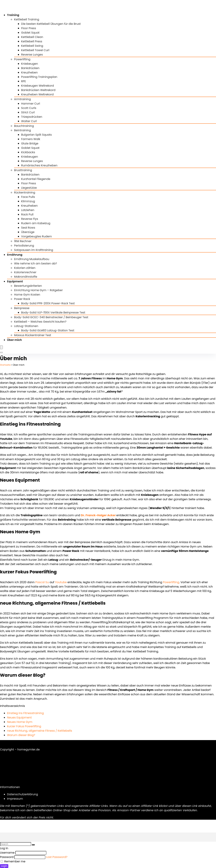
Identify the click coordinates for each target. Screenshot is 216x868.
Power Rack (22, 299)
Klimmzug (28, 201)
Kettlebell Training (27, 19)
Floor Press (29, 28)
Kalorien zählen (25, 268)
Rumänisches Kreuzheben (39, 165)
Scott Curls (29, 108)
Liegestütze (29, 188)
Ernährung (15, 255)
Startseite (5, 365)
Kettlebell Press (32, 41)
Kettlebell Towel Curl (35, 50)
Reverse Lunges (32, 55)
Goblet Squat (30, 33)
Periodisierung (24, 246)
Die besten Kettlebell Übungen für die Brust (51, 24)
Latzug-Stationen (26, 326)
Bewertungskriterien (28, 286)
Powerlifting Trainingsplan (39, 77)
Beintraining (23, 130)
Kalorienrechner (25, 272)
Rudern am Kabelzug (36, 223)
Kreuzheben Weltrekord (37, 94)
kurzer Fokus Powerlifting (24, 726)
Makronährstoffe (26, 277)
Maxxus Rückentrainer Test (33, 335)
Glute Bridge (30, 143)
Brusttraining (23, 170)
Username (7, 853)
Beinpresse (22, 308)
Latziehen (28, 210)
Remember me (13, 861)
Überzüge (28, 232)
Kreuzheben (29, 72)
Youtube (61, 582)
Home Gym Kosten (27, 295)
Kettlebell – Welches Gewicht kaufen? (40, 322)
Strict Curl (28, 112)
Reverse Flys (30, 219)
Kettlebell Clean (32, 37)
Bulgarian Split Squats (36, 135)
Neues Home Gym (20, 722)
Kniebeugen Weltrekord (37, 86)
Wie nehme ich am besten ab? (36, 263)
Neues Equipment (19, 718)
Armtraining (22, 99)
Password (7, 857)
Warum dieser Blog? (21, 735)
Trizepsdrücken (32, 117)
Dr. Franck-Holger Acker (98, 515)
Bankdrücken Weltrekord (38, 90)
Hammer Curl (31, 104)
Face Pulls (28, 197)
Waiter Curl (29, 121)
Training (13, 15)
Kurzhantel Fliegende (36, 179)
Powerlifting (22, 59)
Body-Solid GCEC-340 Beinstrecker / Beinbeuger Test (51, 317)
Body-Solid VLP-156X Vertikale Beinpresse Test (53, 312)
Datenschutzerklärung (23, 794)
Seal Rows (28, 228)
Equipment (15, 281)
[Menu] (1, 347)
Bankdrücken (30, 68)
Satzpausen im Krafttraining (34, 250)
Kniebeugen (30, 64)
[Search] (1, 352)
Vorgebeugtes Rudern (36, 236)
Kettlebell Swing (32, 46)
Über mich (14, 340)
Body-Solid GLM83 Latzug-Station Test (48, 330)
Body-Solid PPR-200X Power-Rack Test (48, 303)
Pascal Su (42, 582)
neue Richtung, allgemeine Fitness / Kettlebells (40, 731)
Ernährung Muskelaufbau (32, 259)
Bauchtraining (24, 126)
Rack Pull (27, 214)
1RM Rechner (23, 241)
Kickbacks (28, 152)
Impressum (15, 799)
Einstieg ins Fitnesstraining (25, 713)
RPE (23, 81)
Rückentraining (25, 192)
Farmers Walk (31, 139)
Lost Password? (57, 857)
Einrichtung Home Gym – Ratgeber (38, 290)
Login (4, 866)
